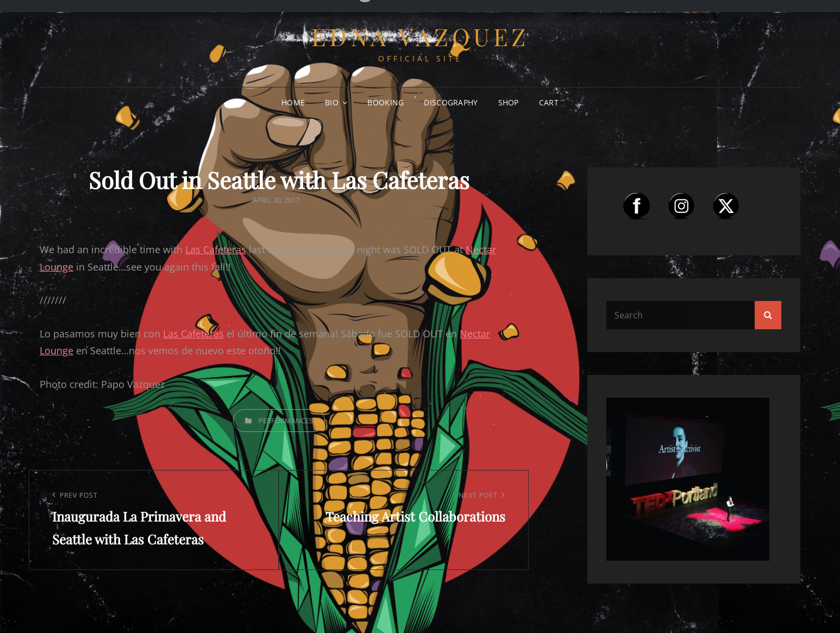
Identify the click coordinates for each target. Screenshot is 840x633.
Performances (286, 421)
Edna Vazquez (420, 36)
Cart (549, 102)
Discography (451, 102)
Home (293, 102)
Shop (509, 102)
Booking (385, 102)
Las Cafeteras (216, 249)
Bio (332, 102)
